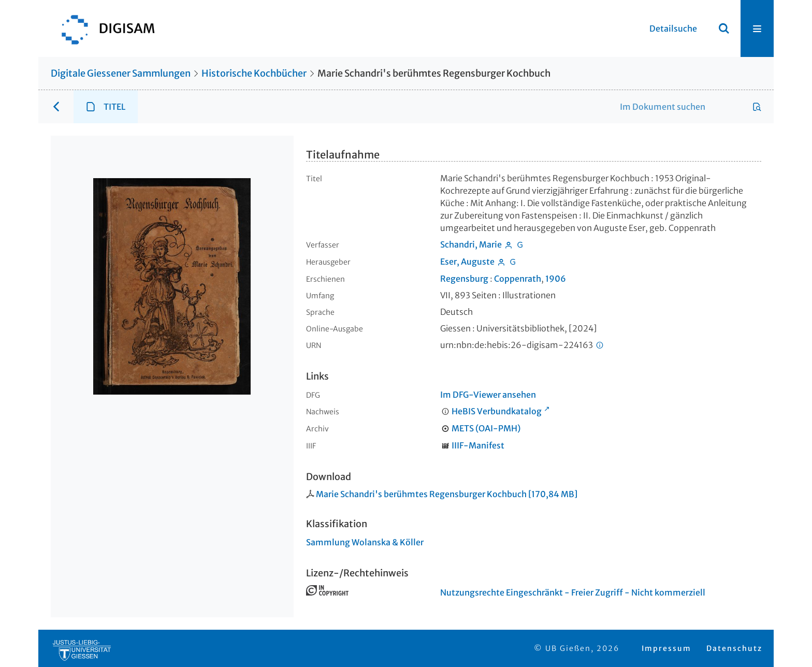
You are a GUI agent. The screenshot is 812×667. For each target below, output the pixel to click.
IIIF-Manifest (478, 445)
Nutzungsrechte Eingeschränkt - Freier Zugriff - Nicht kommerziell (573, 592)
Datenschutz (734, 648)
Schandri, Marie (471, 244)
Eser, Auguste (467, 262)
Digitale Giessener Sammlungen (121, 73)
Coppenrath (518, 279)
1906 (556, 279)
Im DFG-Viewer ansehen (488, 395)
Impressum (666, 648)
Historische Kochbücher (254, 73)
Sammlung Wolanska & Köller (365, 542)
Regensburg (464, 279)
